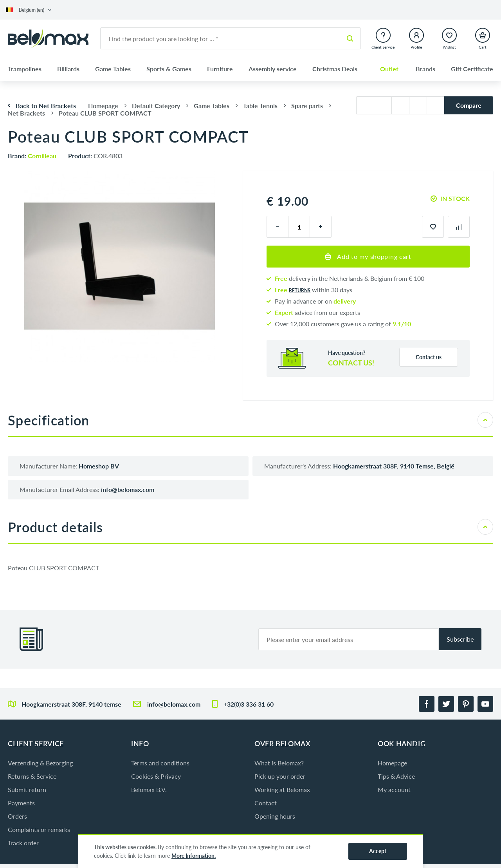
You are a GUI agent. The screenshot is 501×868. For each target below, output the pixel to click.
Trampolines (25, 69)
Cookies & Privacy (156, 776)
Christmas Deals (335, 69)
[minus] (277, 227)
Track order (23, 843)
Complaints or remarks (39, 829)
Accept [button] (378, 851)
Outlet (389, 69)
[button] (29, 10)
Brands (425, 69)
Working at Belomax (282, 789)
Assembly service (273, 69)
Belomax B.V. (149, 789)
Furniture (220, 69)
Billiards (68, 69)
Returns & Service (32, 776)
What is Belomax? (279, 763)
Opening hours (275, 816)
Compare (469, 105)
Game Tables (113, 69)
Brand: (32, 156)
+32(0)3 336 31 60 (249, 704)
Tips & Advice (396, 776)
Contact (266, 803)
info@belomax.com (174, 704)
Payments (21, 803)
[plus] (321, 227)
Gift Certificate (472, 69)
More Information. (194, 856)
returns (300, 290)
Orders (17, 816)
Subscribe (460, 639)
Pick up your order (280, 776)
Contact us (429, 357)
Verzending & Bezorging (40, 763)
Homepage (392, 763)
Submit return (27, 789)
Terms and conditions (160, 763)
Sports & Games (169, 69)
